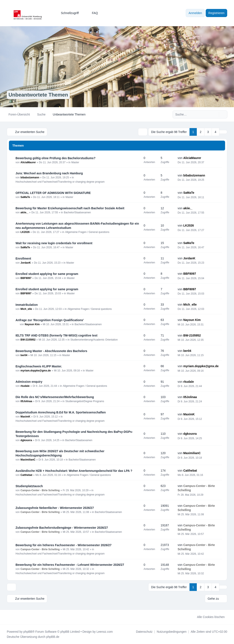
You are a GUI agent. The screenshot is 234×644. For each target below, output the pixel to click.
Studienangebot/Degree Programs (85, 401)
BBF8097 (26, 278)
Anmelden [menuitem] (195, 13)
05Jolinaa (26, 401)
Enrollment (23, 258)
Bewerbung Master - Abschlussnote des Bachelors (51, 351)
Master (75, 162)
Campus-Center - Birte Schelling (40, 490)
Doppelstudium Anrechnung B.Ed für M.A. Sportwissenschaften (61, 412)
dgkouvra (26, 440)
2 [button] (201, 132)
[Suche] (215, 114)
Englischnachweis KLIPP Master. (39, 366)
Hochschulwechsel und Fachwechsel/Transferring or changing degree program (60, 182)
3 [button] (208, 132)
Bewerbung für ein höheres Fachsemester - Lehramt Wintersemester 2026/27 (70, 565)
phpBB (28, 632)
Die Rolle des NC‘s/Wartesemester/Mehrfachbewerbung (55, 397)
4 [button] (215, 132)
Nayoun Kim (32, 324)
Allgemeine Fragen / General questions (87, 232)
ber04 (24, 355)
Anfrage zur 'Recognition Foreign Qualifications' (50, 320)
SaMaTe (25, 197)
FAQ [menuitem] (92, 13)
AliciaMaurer (28, 162)
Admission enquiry (29, 382)
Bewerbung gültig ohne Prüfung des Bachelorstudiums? (56, 158)
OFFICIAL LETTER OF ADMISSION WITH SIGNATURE (53, 193)
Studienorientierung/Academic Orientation (94, 340)
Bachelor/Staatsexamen (77, 212)
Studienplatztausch (29, 486)
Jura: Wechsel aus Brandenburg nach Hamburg (49, 173)
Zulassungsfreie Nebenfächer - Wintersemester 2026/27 (55, 508)
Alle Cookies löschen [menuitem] (208, 617)
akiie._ (24, 212)
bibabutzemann (30, 178)
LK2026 (25, 232)
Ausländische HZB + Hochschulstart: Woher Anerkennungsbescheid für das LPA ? (74, 471)
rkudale (25, 386)
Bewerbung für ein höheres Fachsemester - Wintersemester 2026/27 (63, 545)
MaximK (25, 417)
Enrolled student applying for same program (47, 274)
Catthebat (26, 475)
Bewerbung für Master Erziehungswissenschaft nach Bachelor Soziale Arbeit (70, 208)
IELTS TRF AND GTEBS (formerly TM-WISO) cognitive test (56, 335)
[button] (223, 132)
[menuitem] (68, 13)
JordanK (26, 263)
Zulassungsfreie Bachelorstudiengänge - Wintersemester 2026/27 (62, 528)
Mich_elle (26, 309)
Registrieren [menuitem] (216, 13)
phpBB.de (53, 637)
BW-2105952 (28, 340)
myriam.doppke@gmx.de (36, 371)
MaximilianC (28, 460)
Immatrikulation (27, 305)
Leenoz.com (105, 632)
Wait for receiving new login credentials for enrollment (54, 243)
